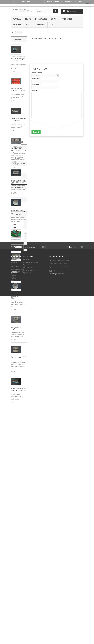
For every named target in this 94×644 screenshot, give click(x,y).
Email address (36, 79)
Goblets (54, 25)
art (18, 489)
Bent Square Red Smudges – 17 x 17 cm (19, 89)
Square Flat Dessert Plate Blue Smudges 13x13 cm (18, 59)
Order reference (36, 84)
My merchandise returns (31, 580)
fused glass (15, 498)
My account (28, 574)
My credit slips (28, 583)
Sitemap (13, 596)
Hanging (17, 25)
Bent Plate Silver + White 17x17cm (17, 264)
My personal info (29, 588)
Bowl (54, 19)
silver (13, 507)
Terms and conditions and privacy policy (19, 429)
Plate (28, 19)
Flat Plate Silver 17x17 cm (18, 358)
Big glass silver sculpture (16, 328)
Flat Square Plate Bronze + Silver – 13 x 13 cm (18, 150)
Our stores (17, 437)
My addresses (28, 585)
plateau (19, 504)
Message (34, 90)
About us (17, 434)
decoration (15, 501)
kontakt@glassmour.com (57, 591)
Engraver (14, 242)
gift (22, 501)
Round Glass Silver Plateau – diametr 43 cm (18, 295)
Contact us (14, 580)
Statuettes (66, 19)
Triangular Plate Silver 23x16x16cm (18, 119)
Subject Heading (37, 73)
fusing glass (16, 495)
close (88, 3)
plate (13, 504)
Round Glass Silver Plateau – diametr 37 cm (18, 212)
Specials (16, 456)
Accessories (39, 25)
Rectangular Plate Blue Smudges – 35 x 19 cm (19, 390)
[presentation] (47, 124)
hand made (15, 492)
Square (15, 550)
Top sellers (17, 39)
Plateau (17, 19)
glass (13, 489)
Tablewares (41, 19)
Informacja (17, 417)
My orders (26, 577)
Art (28, 25)
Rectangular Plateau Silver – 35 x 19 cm (18, 181)
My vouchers (27, 590)
